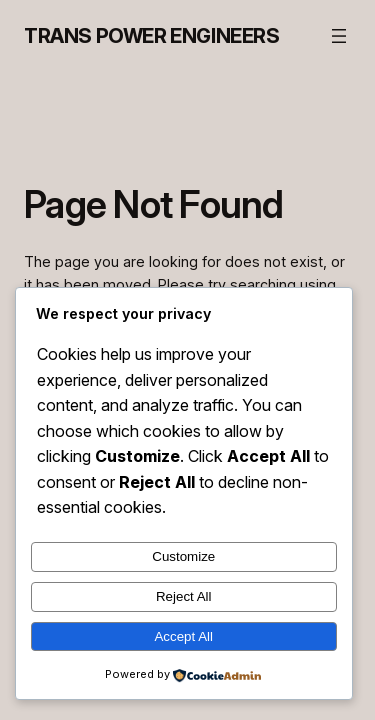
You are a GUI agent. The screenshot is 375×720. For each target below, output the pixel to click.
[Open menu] (339, 36)
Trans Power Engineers (152, 36)
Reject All (184, 596)
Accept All (183, 636)
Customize (183, 556)
